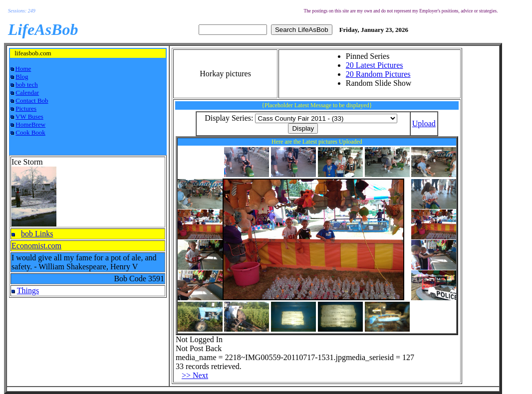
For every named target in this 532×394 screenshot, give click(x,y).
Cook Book (30, 132)
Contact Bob (32, 100)
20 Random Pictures (378, 74)
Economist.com (36, 246)
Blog (22, 77)
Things (28, 291)
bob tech (26, 85)
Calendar (27, 93)
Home (23, 69)
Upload (424, 123)
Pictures (26, 108)
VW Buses (29, 116)
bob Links (37, 234)
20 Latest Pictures (375, 65)
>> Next (195, 375)
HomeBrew (30, 124)
